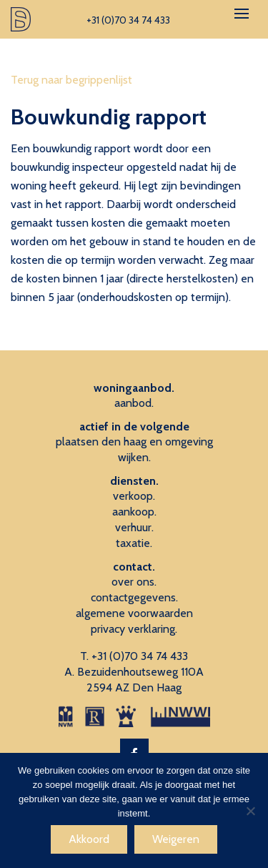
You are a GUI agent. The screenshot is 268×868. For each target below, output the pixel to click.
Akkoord (89, 839)
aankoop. (134, 512)
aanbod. (134, 403)
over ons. (134, 582)
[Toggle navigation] (242, 14)
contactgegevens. (134, 597)
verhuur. (134, 527)
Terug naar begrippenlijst (71, 80)
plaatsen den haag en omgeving (134, 442)
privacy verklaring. (134, 629)
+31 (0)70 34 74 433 (140, 656)
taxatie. (134, 543)
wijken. (134, 457)
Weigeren (176, 839)
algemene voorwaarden (134, 613)
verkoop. (134, 496)
